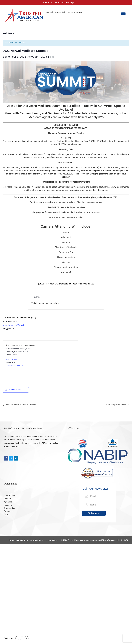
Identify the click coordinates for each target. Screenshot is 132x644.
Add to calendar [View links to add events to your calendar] (16, 390)
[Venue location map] (58, 360)
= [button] (26, 638)
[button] (123, 13)
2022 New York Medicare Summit (21, 405)
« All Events (8, 33)
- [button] (17, 638)
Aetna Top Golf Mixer (116, 405)
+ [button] (22, 638)
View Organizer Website (14, 325)
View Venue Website (14, 366)
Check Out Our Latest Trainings (60, 2)
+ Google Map (12, 359)
